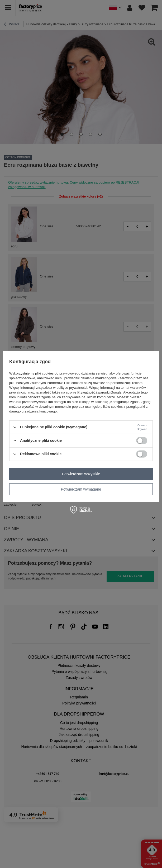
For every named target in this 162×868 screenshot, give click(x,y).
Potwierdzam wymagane (81, 489)
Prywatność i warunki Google (99, 392)
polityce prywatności (72, 387)
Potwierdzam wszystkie (81, 474)
